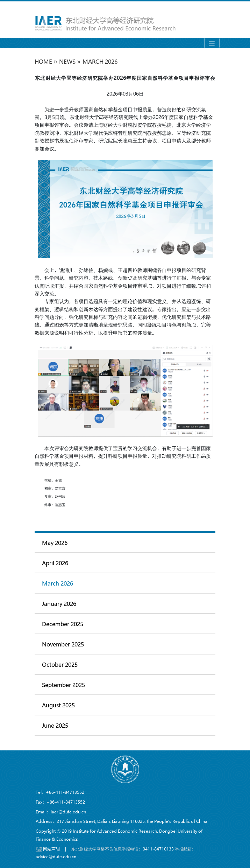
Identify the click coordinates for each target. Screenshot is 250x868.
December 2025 (63, 624)
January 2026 (59, 604)
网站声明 (51, 849)
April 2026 (55, 563)
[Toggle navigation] (212, 43)
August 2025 (58, 705)
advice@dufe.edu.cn (56, 856)
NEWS (67, 61)
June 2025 (55, 725)
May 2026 (55, 543)
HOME (43, 61)
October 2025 (60, 664)
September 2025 (63, 685)
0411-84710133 (158, 849)
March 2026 (100, 61)
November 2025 (63, 644)
